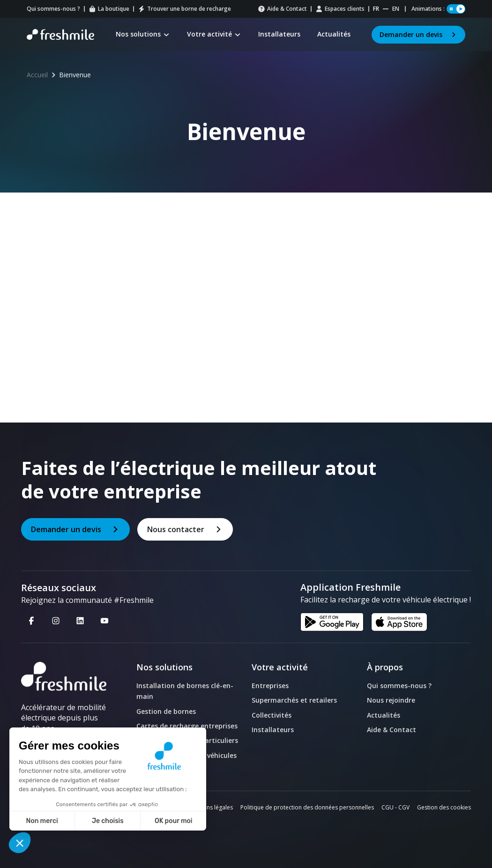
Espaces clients (340, 9)
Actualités (384, 715)
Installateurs (273, 730)
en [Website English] (396, 9)
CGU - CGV (395, 807)
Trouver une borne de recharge (184, 9)
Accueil (37, 75)
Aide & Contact (282, 9)
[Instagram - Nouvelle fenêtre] (56, 620)
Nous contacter (185, 529)
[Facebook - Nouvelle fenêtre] (31, 620)
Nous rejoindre (391, 700)
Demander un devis (418, 34)
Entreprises (270, 686)
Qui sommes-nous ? (53, 9)
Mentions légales (211, 807)
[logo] (64, 676)
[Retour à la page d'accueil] (60, 35)
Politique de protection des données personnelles (307, 807)
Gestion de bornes (166, 711)
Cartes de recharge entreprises (187, 726)
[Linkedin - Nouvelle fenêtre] (80, 620)
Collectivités (272, 715)
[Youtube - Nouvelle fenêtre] (104, 620)
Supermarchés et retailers (294, 700)
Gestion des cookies (444, 807)
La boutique (109, 9)
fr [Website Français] (376, 9)
